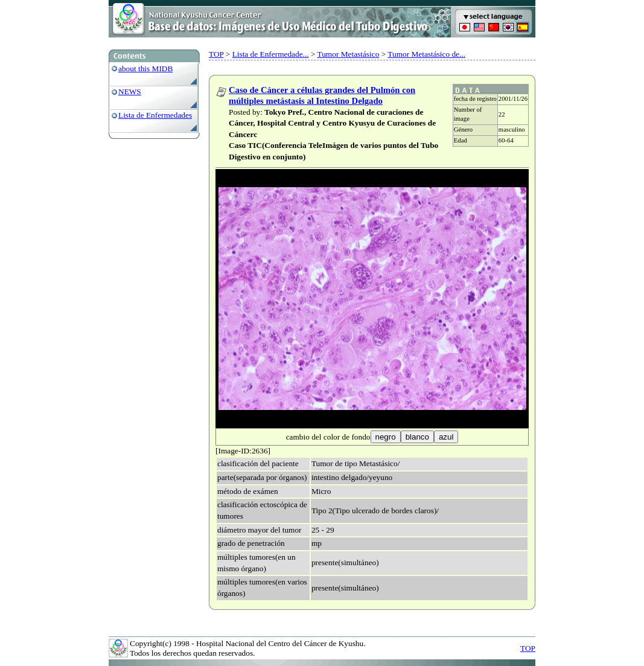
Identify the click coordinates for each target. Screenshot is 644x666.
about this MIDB (145, 69)
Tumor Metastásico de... (426, 54)
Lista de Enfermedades (155, 115)
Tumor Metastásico (349, 54)
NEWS (130, 91)
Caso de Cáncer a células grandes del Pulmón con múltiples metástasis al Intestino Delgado (322, 95)
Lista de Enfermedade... (271, 54)
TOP (216, 54)
